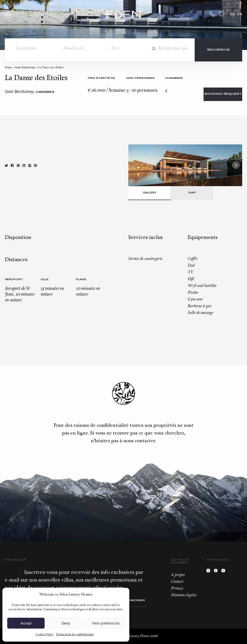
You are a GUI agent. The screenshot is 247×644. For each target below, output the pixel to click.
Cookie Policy (45, 635)
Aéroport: (14, 280)
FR (233, 14)
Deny (66, 623)
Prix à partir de (101, 78)
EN (240, 14)
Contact (177, 582)
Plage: (81, 280)
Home (8, 68)
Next (236, 165)
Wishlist (221, 14)
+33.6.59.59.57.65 (213, 14)
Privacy (177, 589)
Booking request (223, 94)
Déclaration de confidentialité (75, 635)
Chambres (174, 78)
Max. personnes (140, 78)
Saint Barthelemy (25, 68)
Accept (26, 623)
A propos (178, 575)
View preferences (106, 623)
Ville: (45, 280)
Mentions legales (184, 595)
